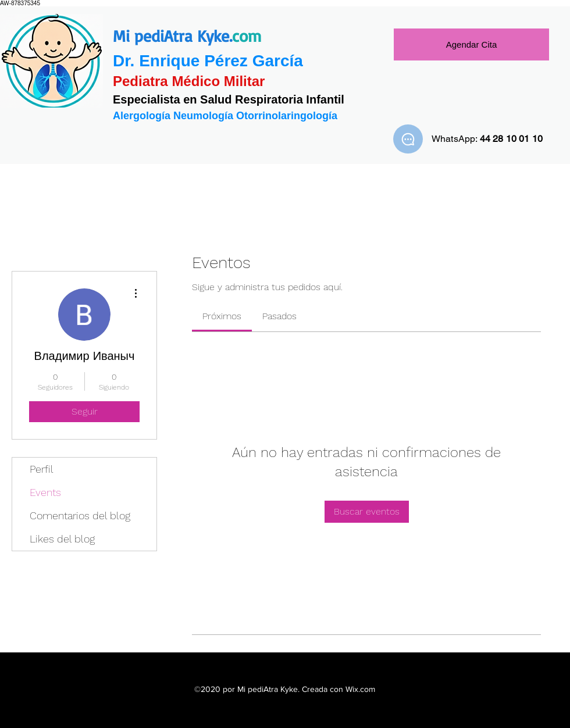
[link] (222, 316)
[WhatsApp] (408, 139)
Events (45, 492)
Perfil (42, 469)
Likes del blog (62, 539)
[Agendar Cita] (471, 44)
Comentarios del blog (80, 515)
